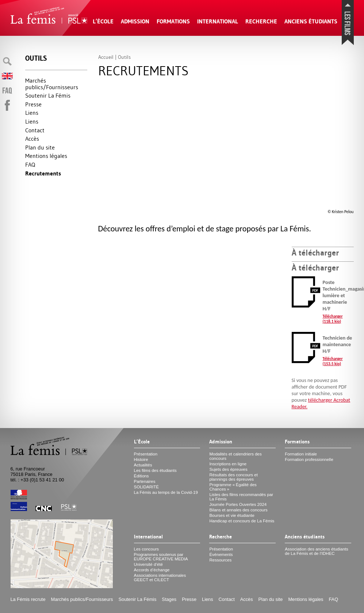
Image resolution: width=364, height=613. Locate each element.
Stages (169, 599)
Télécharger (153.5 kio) (333, 361)
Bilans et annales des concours (238, 510)
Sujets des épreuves (228, 469)
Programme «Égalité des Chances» (233, 487)
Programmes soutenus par (161, 557)
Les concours (147, 549)
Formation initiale (301, 454)
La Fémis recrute (28, 599)
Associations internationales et (160, 578)
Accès (32, 139)
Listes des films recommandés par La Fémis (241, 497)
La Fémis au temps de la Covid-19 (166, 492)
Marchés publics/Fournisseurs (52, 84)
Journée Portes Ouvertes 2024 (238, 504)
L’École (103, 21)
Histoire (141, 459)
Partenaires (145, 481)
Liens (32, 113)
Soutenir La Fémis (48, 95)
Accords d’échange (152, 570)
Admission (135, 21)
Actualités (143, 465)
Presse (33, 104)
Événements (221, 555)
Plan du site (40, 147)
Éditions (141, 476)
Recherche (261, 21)
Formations (173, 21)
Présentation (146, 454)
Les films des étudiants (155, 470)
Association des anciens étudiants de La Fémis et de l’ (316, 551)
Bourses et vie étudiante (232, 515)
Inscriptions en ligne (228, 464)
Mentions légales (46, 156)
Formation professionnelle (309, 459)
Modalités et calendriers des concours (235, 456)
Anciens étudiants (311, 21)
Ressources (220, 560)
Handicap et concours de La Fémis (242, 521)
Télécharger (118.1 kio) (333, 319)
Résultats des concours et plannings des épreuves (233, 477)
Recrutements (43, 173)
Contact (35, 130)
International (218, 21)
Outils (36, 58)
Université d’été (148, 564)
